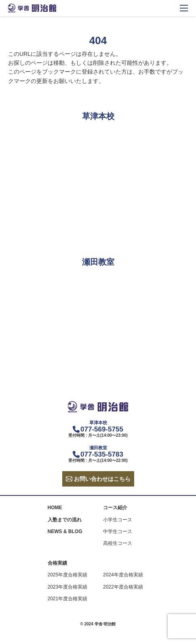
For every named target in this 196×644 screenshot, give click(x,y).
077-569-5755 (102, 429)
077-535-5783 (102, 454)
